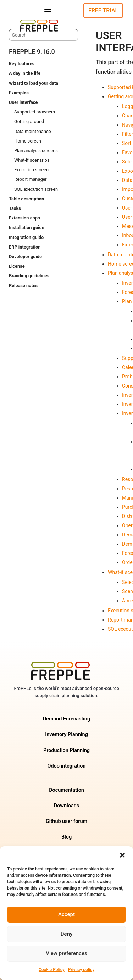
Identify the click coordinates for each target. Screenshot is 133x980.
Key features (22, 64)
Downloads (66, 806)
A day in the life (25, 73)
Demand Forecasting (66, 719)
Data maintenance (33, 131)
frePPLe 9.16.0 (32, 52)
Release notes (23, 286)
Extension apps (24, 218)
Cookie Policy (52, 970)
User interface (23, 102)
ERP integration (25, 247)
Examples (19, 93)
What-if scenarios (32, 160)
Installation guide (27, 227)
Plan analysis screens (36, 151)
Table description (26, 199)
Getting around (29, 121)
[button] (122, 855)
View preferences (66, 953)
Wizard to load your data (34, 83)
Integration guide (26, 237)
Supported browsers (35, 112)
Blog (66, 837)
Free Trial (103, 10)
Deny (67, 934)
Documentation (66, 790)
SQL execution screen (36, 189)
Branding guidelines (29, 276)
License (17, 266)
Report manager (31, 179)
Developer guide (25, 257)
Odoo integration (67, 766)
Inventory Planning (66, 734)
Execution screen (31, 170)
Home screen (28, 141)
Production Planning (66, 750)
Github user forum (66, 821)
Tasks (15, 208)
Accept (66, 914)
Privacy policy (81, 970)
